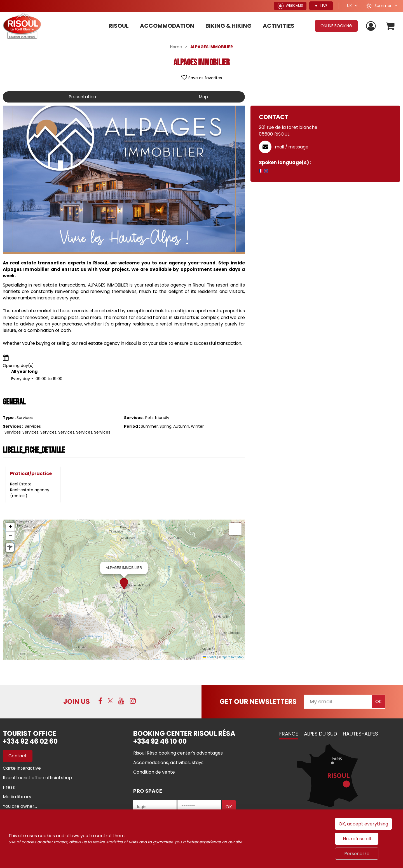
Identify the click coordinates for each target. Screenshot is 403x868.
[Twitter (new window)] (110, 701)
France (289, 734)
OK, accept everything (363, 824)
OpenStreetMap (233, 657)
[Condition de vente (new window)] (154, 772)
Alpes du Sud (320, 734)
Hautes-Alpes (360, 734)
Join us (77, 701)
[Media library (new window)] (17, 797)
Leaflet (209, 657)
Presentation (82, 97)
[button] (390, 26)
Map (203, 97)
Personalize (357, 854)
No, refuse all (357, 839)
